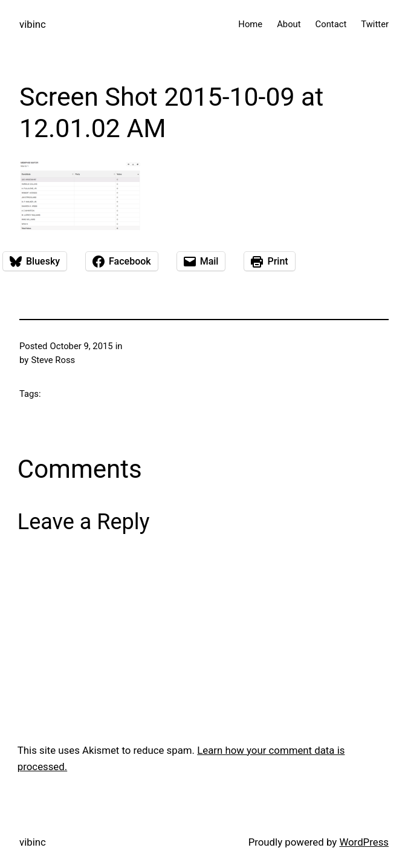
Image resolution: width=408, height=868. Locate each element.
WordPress (364, 842)
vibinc (33, 24)
